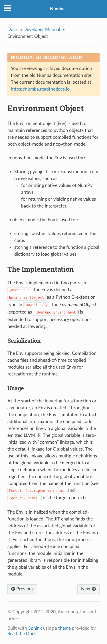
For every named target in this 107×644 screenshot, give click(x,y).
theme (64, 628)
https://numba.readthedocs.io (40, 89)
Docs (13, 30)
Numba (57, 9)
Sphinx (35, 628)
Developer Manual (42, 30)
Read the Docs (22, 634)
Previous (22, 589)
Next (88, 589)
